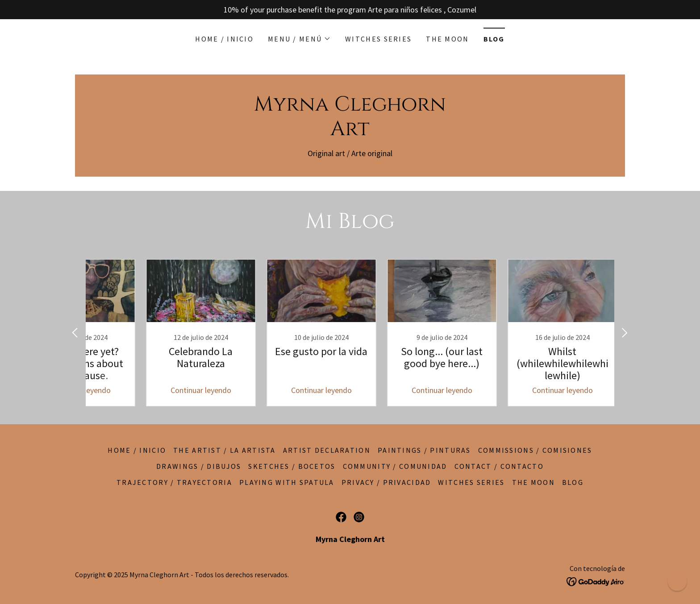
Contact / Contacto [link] (499, 466)
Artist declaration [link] (327, 450)
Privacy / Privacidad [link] (386, 482)
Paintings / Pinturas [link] (424, 450)
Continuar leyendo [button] (169, 390)
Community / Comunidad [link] (395, 466)
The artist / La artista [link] (225, 450)
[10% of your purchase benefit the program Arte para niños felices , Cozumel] (350, 10)
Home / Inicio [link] (224, 39)
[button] (299, 39)
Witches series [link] (378, 39)
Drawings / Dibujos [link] (199, 466)
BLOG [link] (494, 39)
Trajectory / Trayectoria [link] (174, 482)
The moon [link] (447, 39)
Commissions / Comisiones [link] (535, 450)
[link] (350, 132)
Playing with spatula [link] (287, 482)
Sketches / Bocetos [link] (292, 466)
